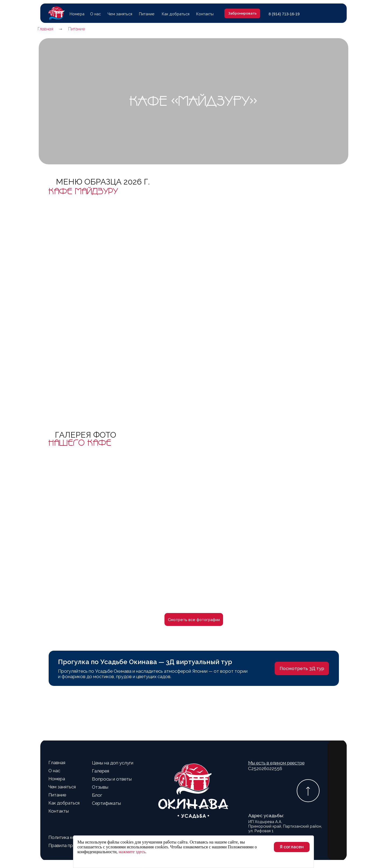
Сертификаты (106, 803)
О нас (95, 14)
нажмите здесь (132, 852)
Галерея (101, 771)
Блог (97, 795)
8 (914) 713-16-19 (284, 14)
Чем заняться (120, 14)
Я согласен (292, 847)
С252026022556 (276, 766)
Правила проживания (71, 845)
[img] (334, 14)
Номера (77, 14)
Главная (57, 763)
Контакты (205, 14)
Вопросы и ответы (112, 779)
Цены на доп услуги (113, 763)
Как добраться (176, 14)
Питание (147, 14)
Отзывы (100, 787)
